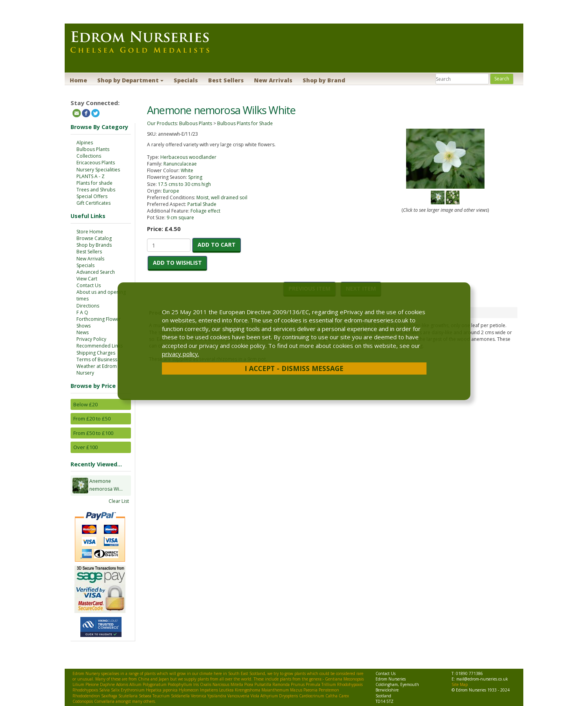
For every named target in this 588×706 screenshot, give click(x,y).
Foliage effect (205, 211)
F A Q (82, 312)
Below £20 (85, 404)
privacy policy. (181, 354)
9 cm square (180, 217)
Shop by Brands (94, 245)
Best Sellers (226, 80)
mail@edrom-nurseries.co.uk (482, 679)
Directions (88, 306)
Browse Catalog (94, 238)
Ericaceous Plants (96, 163)
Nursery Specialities (98, 170)
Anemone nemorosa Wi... (106, 486)
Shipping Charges (96, 353)
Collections (89, 156)
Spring (195, 177)
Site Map (460, 684)
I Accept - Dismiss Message (294, 368)
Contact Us (89, 285)
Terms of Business (97, 359)
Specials (186, 80)
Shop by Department (130, 80)
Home (78, 80)
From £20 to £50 (92, 419)
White (187, 170)
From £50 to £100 (93, 433)
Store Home (90, 232)
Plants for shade (94, 183)
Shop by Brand (324, 80)
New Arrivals (273, 80)
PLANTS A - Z (91, 176)
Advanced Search (96, 272)
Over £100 (85, 447)
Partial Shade (202, 204)
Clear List (119, 501)
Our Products (162, 123)
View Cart (87, 279)
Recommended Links (100, 346)
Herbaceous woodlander (188, 157)
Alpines (85, 143)
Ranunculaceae (180, 164)
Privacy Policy (91, 339)
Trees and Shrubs (96, 190)
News (83, 332)
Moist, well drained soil (222, 197)
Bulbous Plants (93, 149)
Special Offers (92, 196)
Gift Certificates (93, 203)
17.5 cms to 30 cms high (184, 184)
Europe (171, 191)
